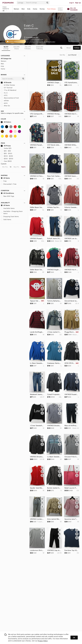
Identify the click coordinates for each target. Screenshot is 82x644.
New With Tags (7, 196)
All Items (5, 178)
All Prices (6, 146)
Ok (74, 638)
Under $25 (6, 148)
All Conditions (7, 193)
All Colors (6, 122)
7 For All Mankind (9, 90)
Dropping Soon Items (10, 216)
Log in (72, 3)
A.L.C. (4, 93)
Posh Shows (51, 9)
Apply (23, 167)
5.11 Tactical (7, 88)
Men (23, 9)
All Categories (6, 59)
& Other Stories (8, 85)
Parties (42, 9)
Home (35, 9)
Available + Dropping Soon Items (12, 212)
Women (16, 9)
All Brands (6, 82)
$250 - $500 (7, 159)
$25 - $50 (6, 151)
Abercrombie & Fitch (10, 98)
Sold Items (6, 219)
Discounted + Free (9, 184)
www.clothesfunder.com (35, 40)
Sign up (78, 3)
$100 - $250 (7, 156)
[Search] (36, 3)
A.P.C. (4, 95)
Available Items (8, 208)
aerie (4, 103)
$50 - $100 (6, 153)
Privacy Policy (43, 641)
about (69, 48)
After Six (5, 106)
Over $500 (6, 161)
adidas (5, 101)
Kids (29, 9)
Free (4, 181)
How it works (60, 9)
